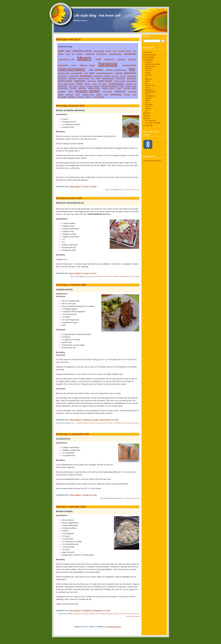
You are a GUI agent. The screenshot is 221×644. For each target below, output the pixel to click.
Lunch (86, 186)
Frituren (148, 71)
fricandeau (116, 94)
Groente (148, 75)
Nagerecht (149, 90)
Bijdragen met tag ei (80, 21)
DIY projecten (150, 120)
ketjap (122, 86)
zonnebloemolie (108, 78)
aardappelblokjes (116, 54)
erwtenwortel (63, 65)
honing (74, 65)
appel (61, 51)
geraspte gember (88, 91)
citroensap (121, 59)
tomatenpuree (135, 423)
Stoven (148, 106)
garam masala (120, 81)
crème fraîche (105, 81)
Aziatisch (87, 610)
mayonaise (62, 97)
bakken (87, 84)
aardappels (130, 54)
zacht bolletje (99, 97)
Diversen (148, 52)
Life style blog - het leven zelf (97, 15)
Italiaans (148, 79)
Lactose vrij (150, 85)
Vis (146, 111)
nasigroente (132, 76)
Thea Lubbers (75, 186)
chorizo (82, 86)
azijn (68, 51)
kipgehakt (118, 73)
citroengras (92, 81)
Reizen (147, 113)
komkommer (108, 91)
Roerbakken (97, 610)
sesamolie (72, 78)
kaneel (109, 51)
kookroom (120, 91)
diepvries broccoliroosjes (116, 70)
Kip (146, 83)
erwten (70, 91)
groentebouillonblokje (109, 86)
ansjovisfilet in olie (66, 59)
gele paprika (132, 81)
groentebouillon (77, 73)
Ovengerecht (150, 92)
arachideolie (120, 78)
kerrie (115, 51)
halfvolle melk (88, 95)
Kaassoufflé (63, 439)
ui (92, 97)
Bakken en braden (91, 420)
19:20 (116, 420)
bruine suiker (65, 81)
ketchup (127, 95)
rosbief (88, 97)
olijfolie (61, 54)
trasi (93, 78)
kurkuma (122, 51)
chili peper (73, 86)
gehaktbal (69, 95)
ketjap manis (131, 86)
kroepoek (115, 76)
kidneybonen (63, 88)
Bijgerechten (105, 420)
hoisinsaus (132, 91)
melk (134, 51)
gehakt (61, 95)
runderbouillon (117, 423)
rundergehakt (89, 54)
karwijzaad (98, 76)
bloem (84, 58)
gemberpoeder (99, 51)
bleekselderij (132, 78)
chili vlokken (96, 70)
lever (134, 95)
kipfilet (119, 88)
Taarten (148, 109)
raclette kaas (74, 76)
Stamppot (149, 104)
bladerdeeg (130, 73)
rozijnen (79, 54)
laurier (129, 51)
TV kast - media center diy (152, 124)
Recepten (148, 60)
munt (106, 95)
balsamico (82, 88)
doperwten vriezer (82, 51)
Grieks (148, 73)
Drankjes (149, 68)
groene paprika (93, 86)
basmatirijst (63, 86)
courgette (62, 91)
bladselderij (86, 76)
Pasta (147, 94)
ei (124, 190)
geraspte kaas (64, 73)
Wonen (147, 118)
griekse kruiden (94, 88)
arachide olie (131, 84)
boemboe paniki (130, 88)
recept (94, 84)
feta (132, 69)
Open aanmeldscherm (152, 161)
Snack (86, 495)
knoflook (107, 76)
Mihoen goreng (64, 511)
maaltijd (99, 95)
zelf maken (103, 84)
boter (98, 59)
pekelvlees (72, 97)
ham (86, 73)
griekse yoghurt (109, 88)
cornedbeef (132, 59)
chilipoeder (80, 81)
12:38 (94, 495)
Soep (147, 102)
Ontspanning (149, 55)
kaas (92, 73)
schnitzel (125, 423)
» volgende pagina (113, 627)
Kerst (147, 81)
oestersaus (62, 78)
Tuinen (147, 116)
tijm (129, 423)
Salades (148, 98)
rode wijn (110, 423)
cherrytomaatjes (72, 69)
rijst (73, 54)
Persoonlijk (149, 57)
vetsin (98, 78)
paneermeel (63, 76)
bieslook (108, 64)
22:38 (94, 186)
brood (79, 84)
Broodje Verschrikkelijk (70, 203)
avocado (73, 88)
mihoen (123, 76)
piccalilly (81, 97)
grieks (78, 95)
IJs (146, 77)
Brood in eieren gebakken (70, 110)
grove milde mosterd (66, 84)
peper (68, 54)
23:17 (94, 273)
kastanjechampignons (105, 73)
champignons (109, 59)
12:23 (108, 610)
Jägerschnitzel (65, 290)
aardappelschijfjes (129, 65)
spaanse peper (84, 78)
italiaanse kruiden (87, 65)
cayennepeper (116, 84)
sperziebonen (102, 54)
